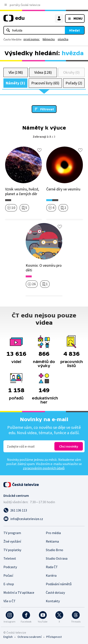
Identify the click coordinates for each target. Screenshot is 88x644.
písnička (63, 39)
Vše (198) (16, 72)
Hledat (75, 30)
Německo (49, 39)
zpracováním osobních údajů (44, 468)
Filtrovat (47, 109)
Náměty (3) (15, 83)
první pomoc (32, 39)
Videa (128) (43, 72)
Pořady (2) (74, 83)
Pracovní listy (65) (45, 83)
